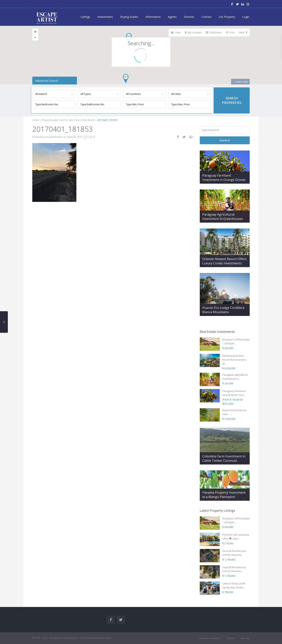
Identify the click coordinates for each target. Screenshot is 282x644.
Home (36, 120)
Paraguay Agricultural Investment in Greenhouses (223, 217)
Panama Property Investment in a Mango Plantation (224, 495)
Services (189, 17)
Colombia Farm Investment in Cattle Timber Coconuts (224, 458)
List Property (227, 17)
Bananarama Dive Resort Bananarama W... (234, 360)
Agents (172, 17)
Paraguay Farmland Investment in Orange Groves (224, 178)
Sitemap (245, 638)
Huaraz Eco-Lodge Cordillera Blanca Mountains (223, 310)
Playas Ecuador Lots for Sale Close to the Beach (68, 120)
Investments (105, 17)
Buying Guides (129, 17)
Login (246, 17)
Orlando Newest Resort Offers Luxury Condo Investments (225, 261)
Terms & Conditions (209, 638)
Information (153, 17)
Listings (85, 17)
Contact (207, 17)
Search (225, 140)
